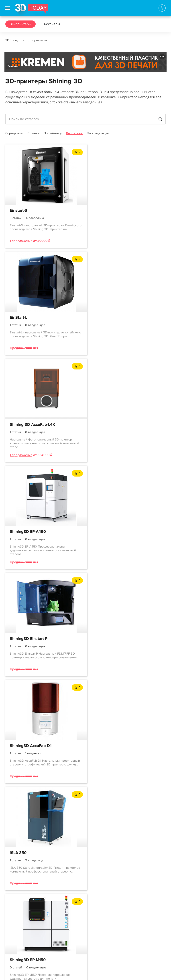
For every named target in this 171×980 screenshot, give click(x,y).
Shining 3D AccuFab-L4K (32, 318)
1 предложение (21, 241)
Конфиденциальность (129, 972)
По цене (33, 133)
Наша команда (17, 951)
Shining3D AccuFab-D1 (113, 425)
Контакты (13, 935)
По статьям (74, 133)
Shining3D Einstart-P (29, 425)
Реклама (13, 66)
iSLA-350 (18, 532)
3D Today (12, 40)
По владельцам (98, 133)
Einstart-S (18, 211)
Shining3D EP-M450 (28, 639)
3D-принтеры (20, 24)
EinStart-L (100, 211)
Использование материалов (85, 972)
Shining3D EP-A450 (110, 318)
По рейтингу (53, 133)
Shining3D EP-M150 (110, 532)
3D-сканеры (50, 24)
